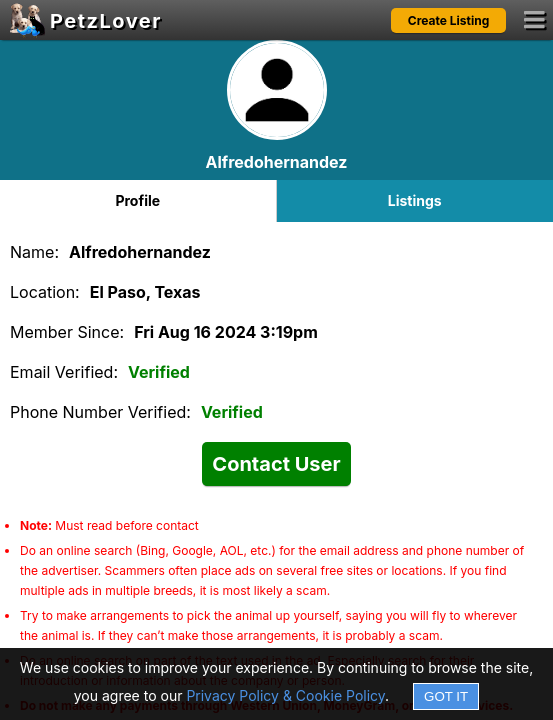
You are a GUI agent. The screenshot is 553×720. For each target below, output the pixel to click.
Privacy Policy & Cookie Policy (285, 695)
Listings (415, 200)
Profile (137, 200)
